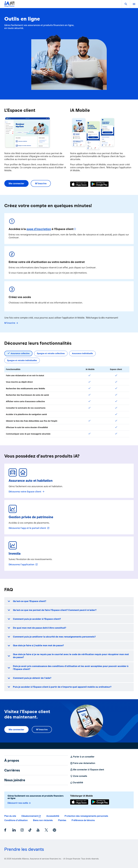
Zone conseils (79, 776)
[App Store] (79, 184)
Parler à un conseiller (82, 757)
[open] (134, 4)
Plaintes (62, 820)
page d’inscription (39, 229)
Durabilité (77, 783)
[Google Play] (100, 184)
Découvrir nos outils (19, 803)
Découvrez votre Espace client (27, 492)
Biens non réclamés (43, 820)
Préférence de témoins (83, 820)
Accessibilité (53, 816)
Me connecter (16, 183)
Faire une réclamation (83, 763)
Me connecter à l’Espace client (87, 770)
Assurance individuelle (82, 353)
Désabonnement (30, 816)
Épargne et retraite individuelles (22, 360)
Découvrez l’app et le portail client (29, 528)
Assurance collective (20, 353)
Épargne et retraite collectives (51, 353)
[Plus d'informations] (75, 229)
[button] (126, 4)
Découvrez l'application (23, 564)
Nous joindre (15, 780)
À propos (12, 760)
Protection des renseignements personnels (86, 816)
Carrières (12, 770)
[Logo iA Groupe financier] (10, 6)
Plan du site (10, 816)
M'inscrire (41, 183)
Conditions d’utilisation (16, 820)
